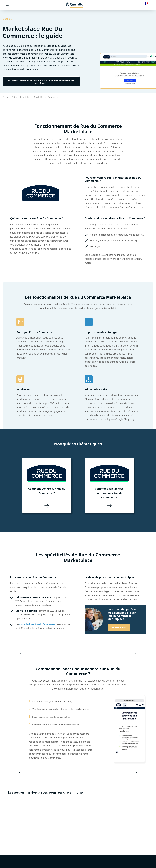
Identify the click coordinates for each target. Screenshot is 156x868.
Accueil (6, 97)
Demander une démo (82, 866)
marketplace (70, 139)
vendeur (37, 304)
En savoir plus (119, 625)
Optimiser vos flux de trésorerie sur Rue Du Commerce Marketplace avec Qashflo (41, 81)
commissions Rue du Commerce (37, 622)
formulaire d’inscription (107, 682)
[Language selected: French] (147, 3)
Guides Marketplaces (22, 97)
